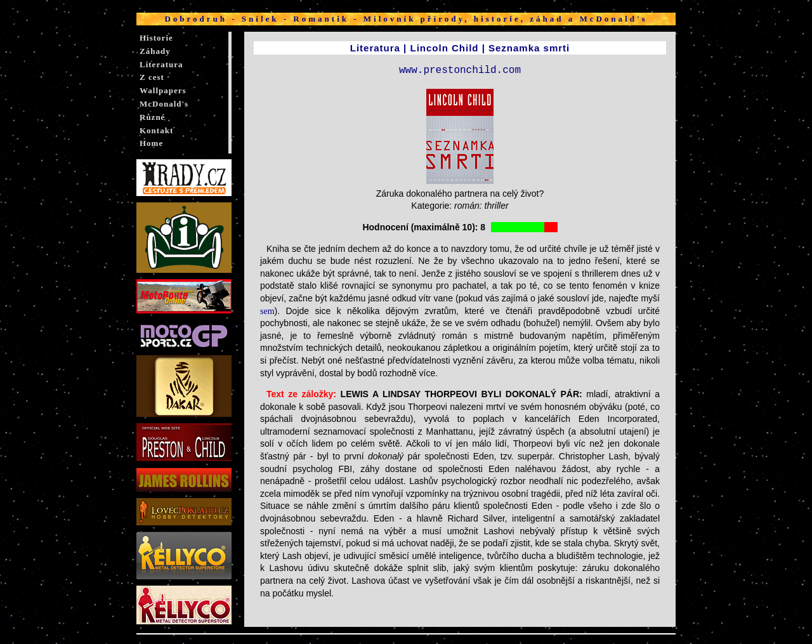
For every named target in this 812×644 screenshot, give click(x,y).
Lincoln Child (444, 48)
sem (267, 311)
